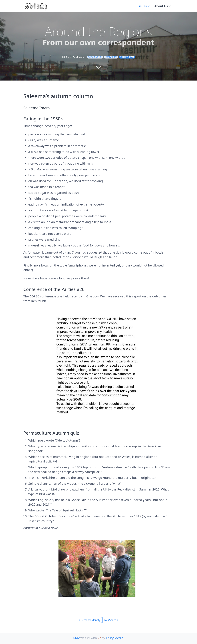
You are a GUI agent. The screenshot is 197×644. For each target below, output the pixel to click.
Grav (76, 638)
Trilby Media (115, 638)
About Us (161, 6)
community (111, 57)
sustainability (95, 57)
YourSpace (111, 620)
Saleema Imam (127, 57)
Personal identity (89, 620)
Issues (141, 6)
